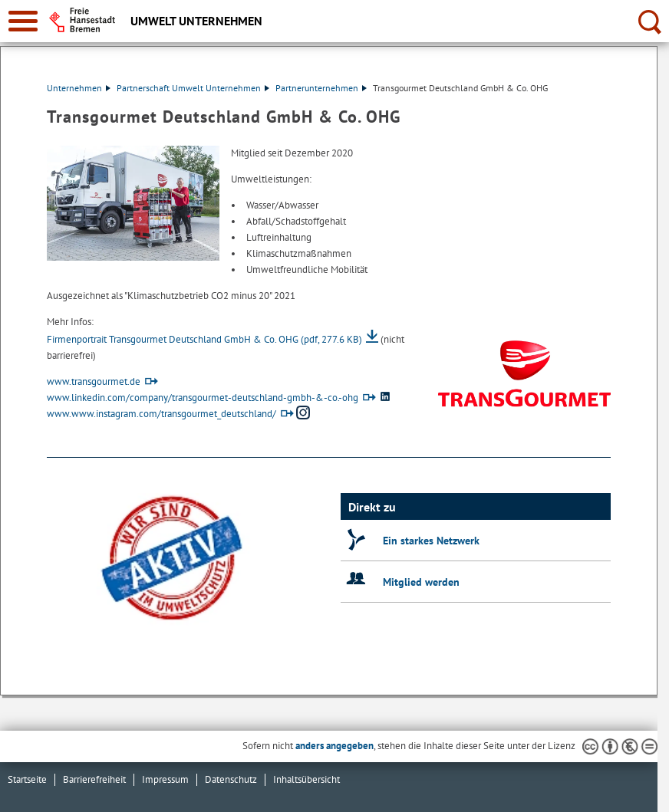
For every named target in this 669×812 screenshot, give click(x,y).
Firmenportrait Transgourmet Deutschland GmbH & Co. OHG (204, 339)
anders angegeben (334, 746)
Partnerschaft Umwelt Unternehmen (193, 88)
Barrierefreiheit (94, 779)
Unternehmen (79, 88)
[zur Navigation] (23, 21)
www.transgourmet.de (94, 381)
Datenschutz (231, 779)
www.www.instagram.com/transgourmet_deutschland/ (161, 414)
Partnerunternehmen (321, 88)
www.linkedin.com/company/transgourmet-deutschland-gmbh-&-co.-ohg (203, 398)
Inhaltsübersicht (306, 779)
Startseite (27, 779)
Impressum (165, 779)
